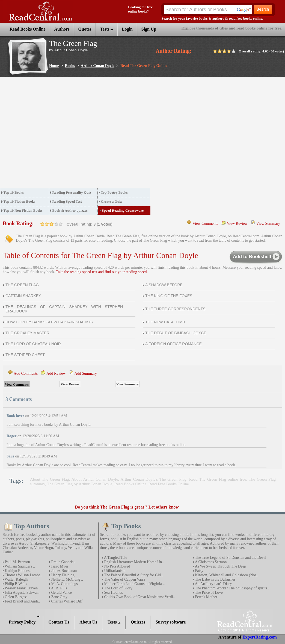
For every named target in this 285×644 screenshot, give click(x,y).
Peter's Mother (206, 597)
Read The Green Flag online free (218, 479)
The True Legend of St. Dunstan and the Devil (230, 558)
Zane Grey (59, 597)
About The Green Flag (49, 479)
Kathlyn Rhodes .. (18, 571)
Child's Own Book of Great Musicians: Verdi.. (139, 597)
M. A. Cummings (64, 584)
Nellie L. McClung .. (67, 579)
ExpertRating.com (260, 637)
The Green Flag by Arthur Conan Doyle (80, 484)
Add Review (56, 373)
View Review (237, 224)
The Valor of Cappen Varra (124, 579)
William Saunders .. (19, 566)
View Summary (268, 224)
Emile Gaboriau (63, 562)
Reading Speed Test (67, 201)
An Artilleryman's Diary (213, 584)
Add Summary (86, 373)
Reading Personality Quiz (72, 192)
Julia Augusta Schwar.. (22, 593)
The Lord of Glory (118, 588)
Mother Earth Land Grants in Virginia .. (134, 584)
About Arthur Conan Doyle (95, 479)
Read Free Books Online (169, 484)
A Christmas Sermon (210, 562)
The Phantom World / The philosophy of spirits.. (231, 588)
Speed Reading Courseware (123, 210)
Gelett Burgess (16, 597)
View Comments (205, 224)
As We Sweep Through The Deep (220, 566)
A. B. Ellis (59, 588)
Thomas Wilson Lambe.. (23, 575)
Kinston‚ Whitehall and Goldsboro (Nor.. (226, 575)
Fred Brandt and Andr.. (22, 601)
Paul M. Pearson (17, 562)
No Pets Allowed (117, 566)
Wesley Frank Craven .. (22, 588)
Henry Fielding (62, 575)
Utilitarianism (114, 571)
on (42, 224)
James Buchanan (63, 571)
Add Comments (26, 373)
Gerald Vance (61, 593)
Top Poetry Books (114, 192)
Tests (107, 29)
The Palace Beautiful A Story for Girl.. (133, 575)
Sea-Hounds (113, 593)
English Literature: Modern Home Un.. (133, 562)
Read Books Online (130, 484)
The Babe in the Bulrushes (215, 579)
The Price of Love (208, 593)
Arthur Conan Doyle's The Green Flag (153, 479)
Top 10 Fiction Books (20, 201)
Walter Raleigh (16, 579)
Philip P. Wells (15, 584)
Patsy (199, 571)
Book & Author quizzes (70, 210)
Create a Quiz (111, 201)
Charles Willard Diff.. (67, 601)
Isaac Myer (59, 566)
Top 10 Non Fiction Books (23, 210)
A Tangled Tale (115, 558)
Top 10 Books (14, 192)
